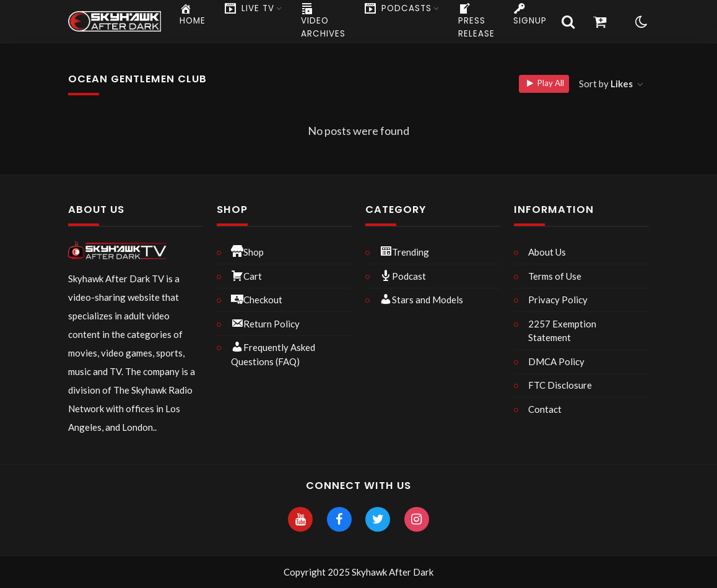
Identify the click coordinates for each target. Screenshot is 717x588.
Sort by (607, 84)
